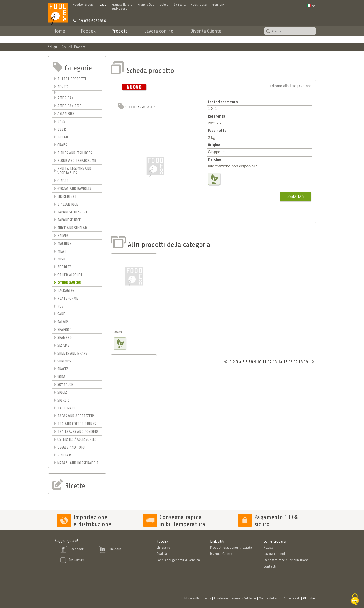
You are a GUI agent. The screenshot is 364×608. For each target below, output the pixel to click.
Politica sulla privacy (196, 598)
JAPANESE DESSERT (73, 212)
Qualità (162, 554)
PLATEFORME (68, 299)
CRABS (62, 145)
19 (306, 362)
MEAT (62, 251)
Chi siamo (163, 548)
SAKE (61, 314)
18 (301, 362)
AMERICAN (65, 98)
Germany (219, 5)
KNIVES (63, 236)
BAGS (61, 122)
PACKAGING (66, 291)
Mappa (268, 548)
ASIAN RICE (66, 114)
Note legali (292, 598)
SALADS (63, 322)
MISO (61, 259)
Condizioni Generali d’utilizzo (235, 598)
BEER (62, 129)
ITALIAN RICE (68, 204)
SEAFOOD (64, 330)
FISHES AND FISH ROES (75, 153)
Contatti (245, 38)
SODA (61, 377)
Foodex (88, 31)
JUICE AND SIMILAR (72, 228)
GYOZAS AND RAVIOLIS (74, 189)
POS (60, 306)
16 (291, 362)
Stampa (305, 86)
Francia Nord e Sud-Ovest (122, 7)
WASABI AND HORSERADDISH (79, 463)
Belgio (164, 5)
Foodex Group (83, 5)
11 (264, 362)
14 (280, 362)
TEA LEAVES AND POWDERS (78, 432)
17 (296, 362)
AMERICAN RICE (70, 106)
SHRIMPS (64, 361)
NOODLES (64, 267)
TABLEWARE (67, 408)
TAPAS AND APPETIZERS (76, 416)
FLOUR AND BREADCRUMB (77, 161)
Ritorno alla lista (284, 86)
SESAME (63, 346)
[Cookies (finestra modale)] (355, 599)
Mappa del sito (270, 598)
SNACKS (63, 369)
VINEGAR (64, 455)
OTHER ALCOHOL (70, 275)
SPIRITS (63, 400)
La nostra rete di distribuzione (286, 560)
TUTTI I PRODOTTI (72, 79)
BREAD (63, 137)
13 (275, 362)
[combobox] (290, 31)
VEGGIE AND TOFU (71, 447)
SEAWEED (65, 338)
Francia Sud (146, 5)
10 (259, 362)
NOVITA (63, 87)
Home (59, 31)
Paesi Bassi (199, 5)
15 (285, 362)
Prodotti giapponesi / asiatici (232, 548)
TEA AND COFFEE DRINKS (77, 424)
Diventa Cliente (206, 31)
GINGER (63, 181)
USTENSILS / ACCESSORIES (77, 440)
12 (270, 362)
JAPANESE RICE (69, 220)
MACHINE (64, 244)
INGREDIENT (67, 197)
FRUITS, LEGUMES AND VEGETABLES (74, 171)
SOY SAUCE (65, 385)
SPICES (63, 393)
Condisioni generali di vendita (178, 560)
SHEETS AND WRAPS (72, 353)
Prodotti (120, 31)
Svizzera (180, 5)
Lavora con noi (159, 31)
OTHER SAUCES (69, 283)
